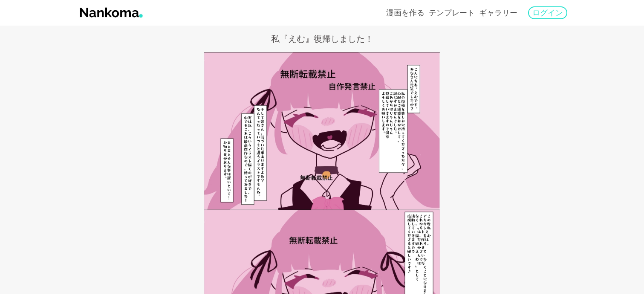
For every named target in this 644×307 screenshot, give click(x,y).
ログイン (548, 13)
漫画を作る (405, 13)
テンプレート (452, 13)
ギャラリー (498, 13)
